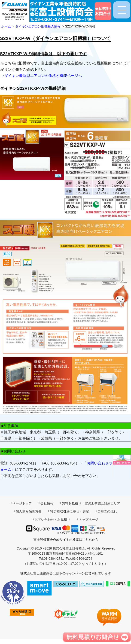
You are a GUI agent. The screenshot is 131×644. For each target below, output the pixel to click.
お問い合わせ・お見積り (52, 519)
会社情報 (47, 503)
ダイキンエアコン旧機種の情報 (38, 26)
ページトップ (22, 503)
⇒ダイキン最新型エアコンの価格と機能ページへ (41, 76)
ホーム (6, 26)
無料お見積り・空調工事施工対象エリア (91, 503)
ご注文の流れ (107, 511)
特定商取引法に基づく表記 (70, 511)
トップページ (88, 519)
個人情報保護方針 (29, 511)
